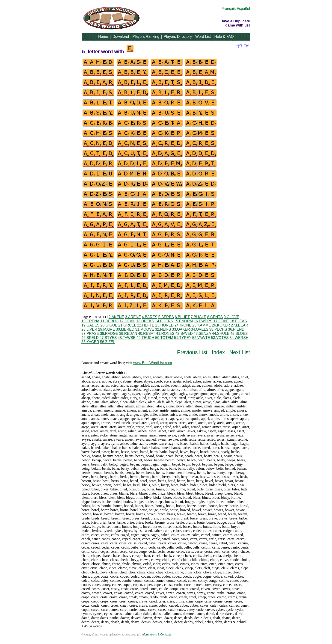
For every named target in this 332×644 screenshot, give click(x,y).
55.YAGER (90, 342)
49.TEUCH (145, 338)
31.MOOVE (145, 329)
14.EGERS (164, 321)
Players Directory (178, 37)
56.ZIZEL (108, 342)
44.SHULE (221, 334)
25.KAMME (202, 325)
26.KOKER (221, 325)
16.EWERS (203, 321)
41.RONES (165, 334)
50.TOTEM (164, 338)
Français (229, 9)
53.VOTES (220, 338)
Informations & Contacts (156, 635)
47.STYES (108, 338)
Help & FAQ (224, 37)
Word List (203, 37)
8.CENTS (215, 317)
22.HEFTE (146, 325)
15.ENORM (184, 321)
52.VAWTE (201, 338)
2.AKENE (116, 317)
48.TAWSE (126, 338)
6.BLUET (182, 317)
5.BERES (166, 317)
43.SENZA (202, 334)
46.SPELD (90, 338)
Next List (240, 352)
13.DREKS (145, 321)
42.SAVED (184, 334)
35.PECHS (218, 329)
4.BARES (150, 317)
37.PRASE (90, 334)
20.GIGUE (109, 325)
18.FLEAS (239, 321)
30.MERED (125, 329)
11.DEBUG (109, 321)
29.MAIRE (106, 329)
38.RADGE (109, 334)
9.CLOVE (231, 317)
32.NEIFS (163, 329)
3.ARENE (133, 317)
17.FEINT (221, 321)
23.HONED (164, 325)
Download (121, 37)
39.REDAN (128, 334)
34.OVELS (200, 329)
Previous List (192, 352)
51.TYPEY (183, 338)
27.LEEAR (239, 325)
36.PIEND (236, 329)
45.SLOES (239, 334)
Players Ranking (146, 37)
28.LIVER (89, 329)
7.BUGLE (199, 317)
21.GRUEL (127, 325)
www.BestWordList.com (153, 363)
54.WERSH (239, 338)
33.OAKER (181, 329)
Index (218, 352)
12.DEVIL (127, 321)
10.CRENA (90, 321)
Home (103, 37)
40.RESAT (147, 334)
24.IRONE (183, 325)
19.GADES (90, 325)
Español (243, 9)
